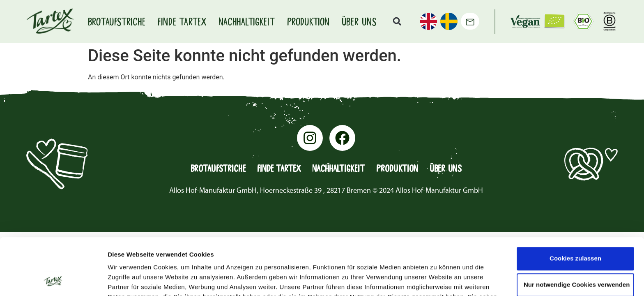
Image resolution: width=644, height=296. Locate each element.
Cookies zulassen (575, 205)
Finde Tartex (182, 21)
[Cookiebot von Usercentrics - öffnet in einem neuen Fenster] (53, 280)
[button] (397, 21)
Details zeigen (437, 280)
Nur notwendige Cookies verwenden (577, 231)
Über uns (359, 21)
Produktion (308, 21)
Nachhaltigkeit (247, 21)
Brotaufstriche (117, 21)
